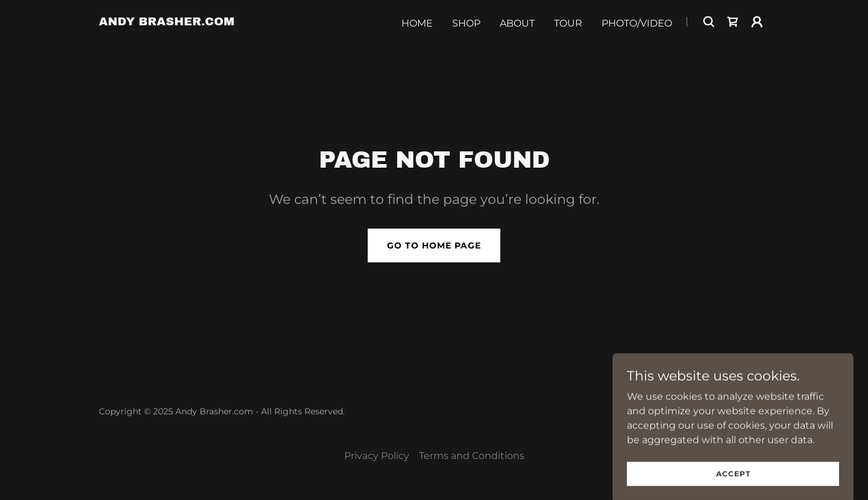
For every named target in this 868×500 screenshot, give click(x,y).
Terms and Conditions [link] (472, 456)
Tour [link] (568, 23)
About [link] (517, 23)
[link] (167, 22)
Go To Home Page (434, 245)
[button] (757, 22)
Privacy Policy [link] (377, 456)
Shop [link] (466, 23)
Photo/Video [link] (637, 23)
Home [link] (417, 23)
